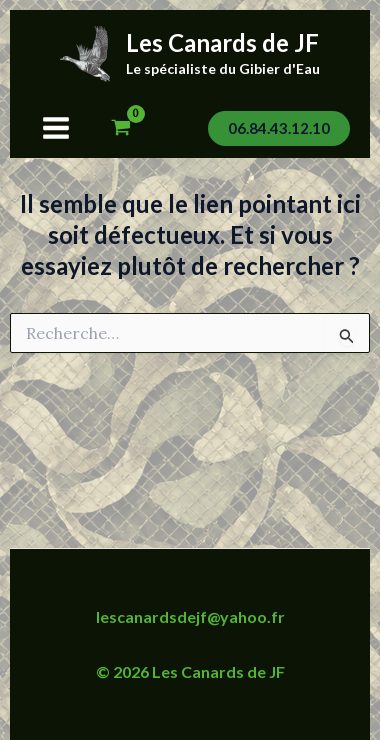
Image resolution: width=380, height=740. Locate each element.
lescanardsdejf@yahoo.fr (190, 616)
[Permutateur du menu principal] (56, 128)
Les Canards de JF (222, 42)
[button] (279, 128)
